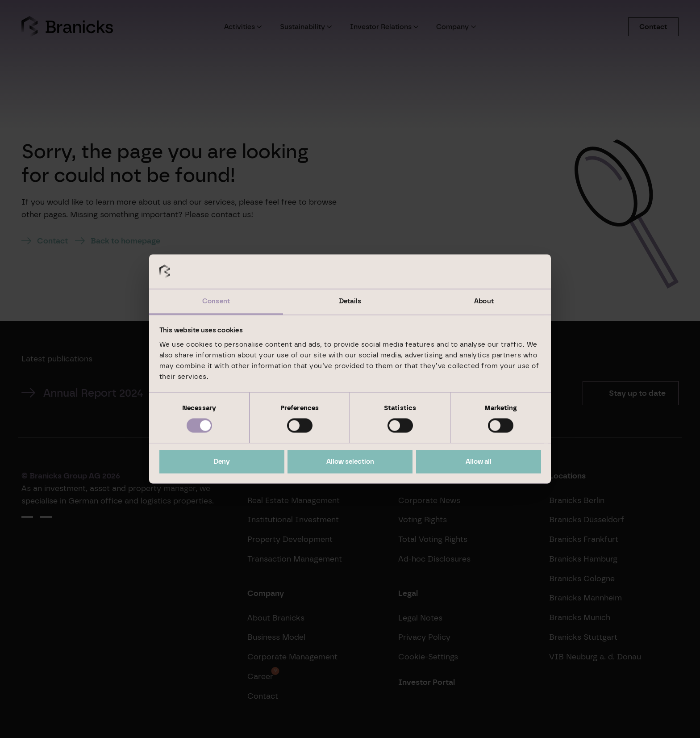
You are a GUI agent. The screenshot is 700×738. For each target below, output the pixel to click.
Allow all (479, 461)
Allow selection (350, 461)
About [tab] (484, 301)
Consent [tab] (216, 301)
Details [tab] (350, 301)
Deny (222, 461)
